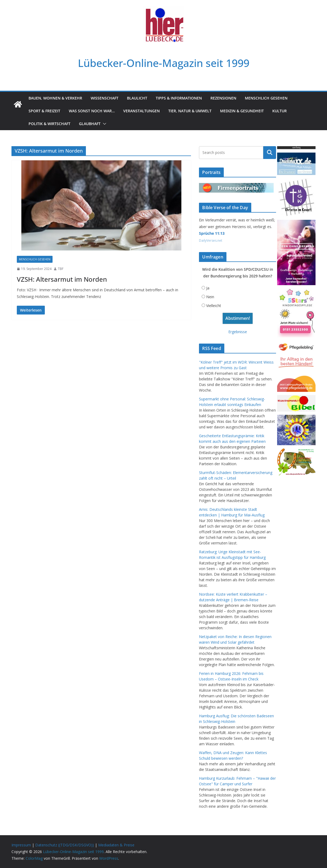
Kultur (280, 111)
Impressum (21, 845)
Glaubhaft (90, 124)
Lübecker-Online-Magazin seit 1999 (164, 63)
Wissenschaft (105, 98)
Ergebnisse (238, 332)
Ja (208, 288)
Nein (210, 297)
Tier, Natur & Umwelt (190, 111)
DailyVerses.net (211, 240)
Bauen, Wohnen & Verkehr (55, 98)
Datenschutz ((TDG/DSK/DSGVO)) (65, 845)
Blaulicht (137, 98)
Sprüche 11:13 (212, 233)
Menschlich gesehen (266, 98)
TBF (61, 269)
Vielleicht (214, 306)
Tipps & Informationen (179, 98)
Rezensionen (223, 98)
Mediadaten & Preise (116, 845)
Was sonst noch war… (92, 111)
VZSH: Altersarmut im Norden (62, 279)
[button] (103, 124)
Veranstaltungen (141, 111)
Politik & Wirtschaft (49, 124)
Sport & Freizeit (44, 111)
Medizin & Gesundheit (242, 111)
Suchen (270, 153)
